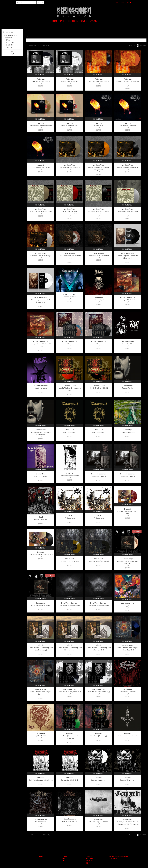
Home (54, 21)
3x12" (9, 47)
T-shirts (65, 857)
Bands (63, 21)
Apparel (93, 21)
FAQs (87, 864)
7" (8, 40)
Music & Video (10, 35)
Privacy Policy (89, 860)
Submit (41, 3)
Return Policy (89, 858)
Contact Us (89, 857)
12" (10, 42)
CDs (64, 858)
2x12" (10, 45)
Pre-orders (73, 21)
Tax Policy (88, 862)
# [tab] (28, 36)
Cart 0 (129, 3)
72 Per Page (48, 46)
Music (84, 21)
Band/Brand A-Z (34, 46)
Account (120, 3)
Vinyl (8, 38)
